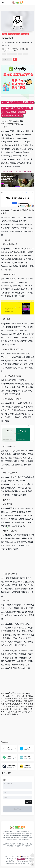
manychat (4, 51)
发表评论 (28, 802)
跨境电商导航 (19, 846)
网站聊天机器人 (25, 34)
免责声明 (6, 844)
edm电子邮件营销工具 (14, 34)
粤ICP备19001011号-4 (13, 856)
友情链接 (27, 846)
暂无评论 (7, 773)
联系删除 (13, 844)
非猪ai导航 (29, 844)
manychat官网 (13, 51)
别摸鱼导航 (20, 844)
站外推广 (4, 34)
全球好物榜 (10, 846)
